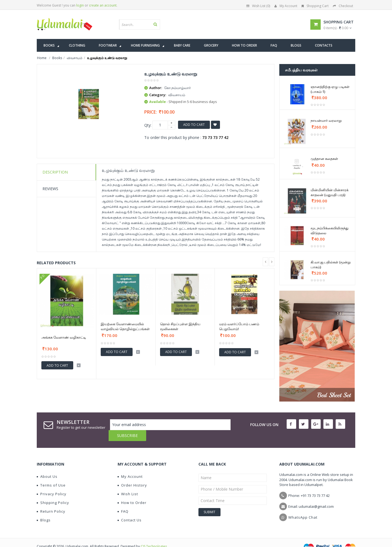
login (80, 5)
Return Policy (51, 500)
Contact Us (130, 509)
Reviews (50, 189)
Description (55, 172)
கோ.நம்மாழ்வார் (177, 88)
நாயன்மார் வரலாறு (326, 120)
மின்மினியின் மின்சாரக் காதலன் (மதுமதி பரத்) (330, 192)
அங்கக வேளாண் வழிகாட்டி (64, 337)
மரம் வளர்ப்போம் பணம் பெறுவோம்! (239, 326)
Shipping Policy (53, 492)
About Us (47, 466)
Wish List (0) (258, 6)
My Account (286, 6)
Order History (132, 474)
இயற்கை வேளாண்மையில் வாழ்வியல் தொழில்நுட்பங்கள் (125, 326)
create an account (103, 5)
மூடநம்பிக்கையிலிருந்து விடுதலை (330, 230)
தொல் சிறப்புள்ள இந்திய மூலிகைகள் (180, 326)
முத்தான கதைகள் (324, 159)
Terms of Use (51, 474)
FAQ (123, 500)
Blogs (44, 509)
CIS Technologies (154, 535)
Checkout (343, 6)
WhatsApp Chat (303, 506)
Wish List (128, 483)
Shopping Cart (315, 6)
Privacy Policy (52, 483)
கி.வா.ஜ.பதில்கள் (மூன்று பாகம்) (331, 265)
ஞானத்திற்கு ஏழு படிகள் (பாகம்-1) (330, 89)
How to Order (132, 492)
